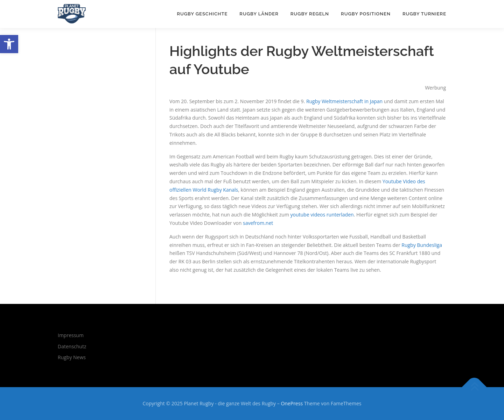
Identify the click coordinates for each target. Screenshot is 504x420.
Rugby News (72, 357)
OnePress (292, 403)
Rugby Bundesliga (422, 245)
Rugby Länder (259, 14)
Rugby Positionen (366, 14)
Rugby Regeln (310, 14)
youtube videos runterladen (322, 215)
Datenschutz (72, 346)
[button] (9, 44)
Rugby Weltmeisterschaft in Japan (344, 101)
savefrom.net (258, 223)
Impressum (71, 335)
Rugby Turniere (424, 14)
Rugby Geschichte (202, 14)
